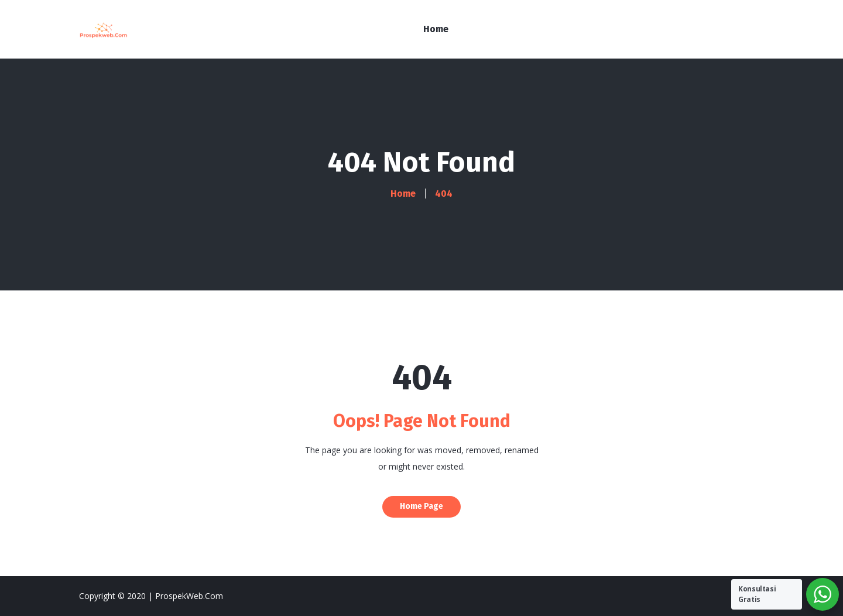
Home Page (421, 506)
